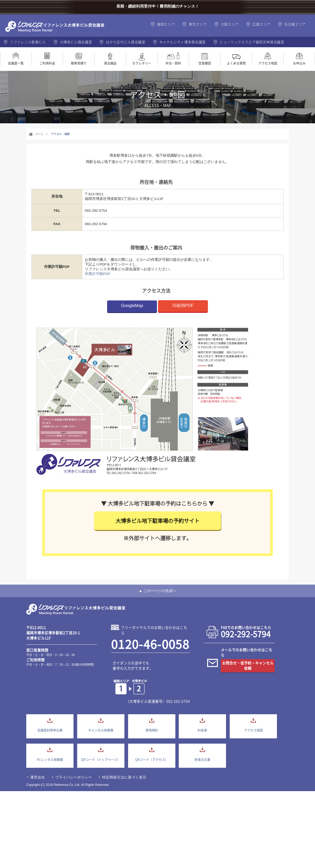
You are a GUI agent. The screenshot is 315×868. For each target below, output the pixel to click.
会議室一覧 (16, 63)
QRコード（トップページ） (101, 760)
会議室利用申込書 (50, 730)
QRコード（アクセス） (152, 760)
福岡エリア (166, 24)
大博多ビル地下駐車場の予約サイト (157, 521)
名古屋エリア (295, 24)
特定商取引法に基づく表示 (124, 777)
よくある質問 (236, 63)
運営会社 (38, 777)
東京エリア (198, 24)
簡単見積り (79, 63)
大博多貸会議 (76, 610)
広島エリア (261, 24)
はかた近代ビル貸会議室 (125, 42)
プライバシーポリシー (73, 777)
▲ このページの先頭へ (157, 591)
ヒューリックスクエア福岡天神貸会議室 (252, 42)
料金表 (202, 730)
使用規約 (152, 730)
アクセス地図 (268, 63)
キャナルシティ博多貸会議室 (183, 42)
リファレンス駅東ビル (28, 42)
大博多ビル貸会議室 (76, 42)
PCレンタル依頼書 (50, 760)
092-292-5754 (178, 701)
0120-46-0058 (150, 644)
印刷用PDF (183, 305)
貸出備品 (110, 63)
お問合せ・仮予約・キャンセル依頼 (248, 665)
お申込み (299, 63)
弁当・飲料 (173, 63)
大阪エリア (230, 24)
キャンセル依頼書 (101, 730)
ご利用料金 (47, 63)
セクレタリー (142, 63)
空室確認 (205, 63)
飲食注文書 (202, 760)
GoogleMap (132, 305)
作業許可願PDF (98, 274)
